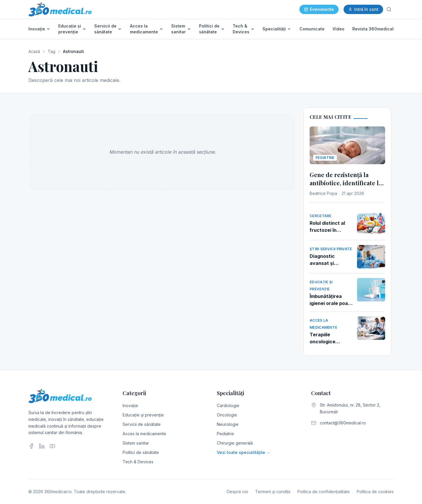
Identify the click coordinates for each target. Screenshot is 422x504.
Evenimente (319, 9)
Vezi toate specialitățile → (244, 452)
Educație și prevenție (70, 29)
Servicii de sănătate (105, 29)
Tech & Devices (241, 29)
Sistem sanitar (179, 29)
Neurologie (228, 424)
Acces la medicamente (144, 29)
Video (338, 29)
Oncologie (227, 415)
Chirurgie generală (235, 443)
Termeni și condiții (273, 492)
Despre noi (237, 492)
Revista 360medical (373, 29)
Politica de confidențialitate (324, 492)
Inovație (37, 29)
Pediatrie (225, 434)
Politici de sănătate (209, 29)
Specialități (274, 29)
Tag (52, 51)
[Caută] (389, 9)
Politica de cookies (375, 492)
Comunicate (312, 29)
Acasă (34, 51)
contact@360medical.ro (343, 423)
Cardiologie (228, 406)
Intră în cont (363, 9)
